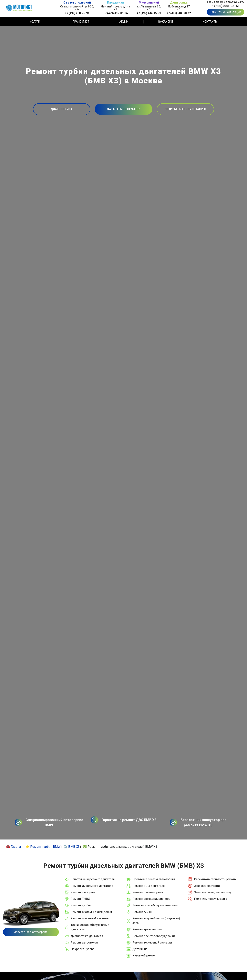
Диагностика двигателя (87, 936)
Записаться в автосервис (31, 932)
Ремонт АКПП (142, 912)
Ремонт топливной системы (90, 918)
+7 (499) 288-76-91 (77, 13)
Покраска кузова (82, 949)
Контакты (210, 22)
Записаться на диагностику (213, 892)
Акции (124, 22)
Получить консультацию (226, 12)
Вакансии (166, 22)
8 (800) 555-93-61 (226, 6)
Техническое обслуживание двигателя (90, 927)
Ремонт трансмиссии (147, 929)
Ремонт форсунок (83, 892)
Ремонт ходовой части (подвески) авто (156, 921)
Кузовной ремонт (145, 955)
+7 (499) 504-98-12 (179, 13)
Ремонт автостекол (84, 943)
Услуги (35, 22)
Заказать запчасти (207, 886)
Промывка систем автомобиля (154, 879)
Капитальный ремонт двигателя (93, 879)
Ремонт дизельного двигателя (92, 886)
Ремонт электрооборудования (154, 936)
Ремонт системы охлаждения (91, 912)
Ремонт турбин (81, 905)
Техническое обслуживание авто (155, 905)
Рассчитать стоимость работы (215, 879)
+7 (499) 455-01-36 (116, 13)
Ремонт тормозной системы (152, 943)
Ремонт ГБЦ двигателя (149, 886)
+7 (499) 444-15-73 (149, 13)
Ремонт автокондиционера (151, 899)
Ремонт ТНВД (80, 899)
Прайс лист (81, 22)
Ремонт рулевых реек (148, 892)
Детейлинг (140, 949)
